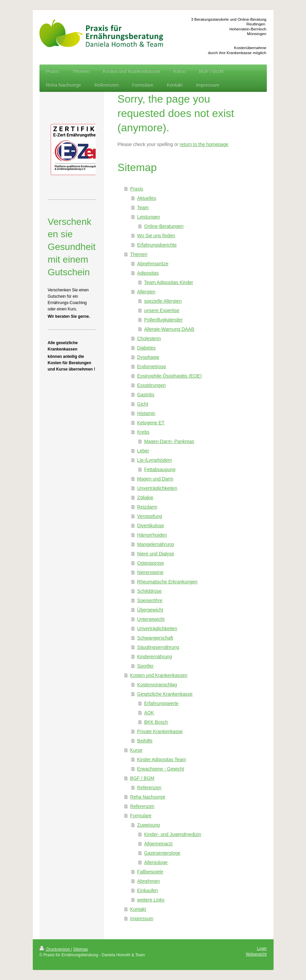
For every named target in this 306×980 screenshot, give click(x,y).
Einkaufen (147, 890)
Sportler (145, 666)
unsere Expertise (162, 310)
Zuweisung (148, 825)
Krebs (143, 432)
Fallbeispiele (150, 872)
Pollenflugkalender (163, 320)
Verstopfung (150, 516)
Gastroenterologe (162, 853)
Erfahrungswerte (161, 703)
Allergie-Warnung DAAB (169, 329)
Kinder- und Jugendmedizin (173, 834)
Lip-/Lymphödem (155, 460)
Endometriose (151, 367)
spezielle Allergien (163, 301)
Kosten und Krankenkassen (159, 675)
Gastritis (146, 395)
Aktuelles (147, 198)
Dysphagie (148, 357)
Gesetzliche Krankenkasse (165, 694)
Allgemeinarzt (158, 844)
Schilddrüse (149, 591)
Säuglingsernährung (158, 647)
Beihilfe (145, 741)
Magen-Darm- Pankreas (169, 441)
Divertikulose (150, 526)
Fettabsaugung (160, 469)
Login (262, 949)
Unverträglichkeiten (157, 488)
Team (143, 207)
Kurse (136, 750)
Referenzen (149, 788)
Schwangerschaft (155, 638)
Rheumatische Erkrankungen (167, 582)
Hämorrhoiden (152, 535)
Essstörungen (151, 385)
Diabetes (146, 348)
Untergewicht (151, 619)
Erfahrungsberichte (157, 245)
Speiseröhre (150, 600)
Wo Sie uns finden (156, 236)
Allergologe (156, 862)
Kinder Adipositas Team (162, 759)
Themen (139, 254)
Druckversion (55, 949)
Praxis (137, 189)
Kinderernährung (155, 657)
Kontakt (138, 909)
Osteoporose (150, 563)
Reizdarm (147, 507)
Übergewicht (150, 610)
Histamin (146, 413)
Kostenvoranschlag (157, 685)
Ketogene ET (151, 423)
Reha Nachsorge (148, 797)
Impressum (142, 919)
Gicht (143, 404)
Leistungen (149, 217)
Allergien (146, 292)
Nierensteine (150, 572)
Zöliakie (145, 498)
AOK (149, 713)
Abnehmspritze (153, 264)
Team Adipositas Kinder (169, 282)
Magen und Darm (155, 479)
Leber (143, 451)
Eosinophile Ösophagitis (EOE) (169, 376)
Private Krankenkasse (160, 731)
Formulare (141, 816)
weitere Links (151, 900)
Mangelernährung (156, 544)
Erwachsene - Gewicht (161, 769)
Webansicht (256, 954)
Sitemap (81, 949)
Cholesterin (149, 338)
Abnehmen (148, 881)
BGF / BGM (142, 778)
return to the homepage (204, 144)
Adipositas (148, 273)
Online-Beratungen (164, 226)
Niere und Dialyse (156, 554)
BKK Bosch (156, 722)
